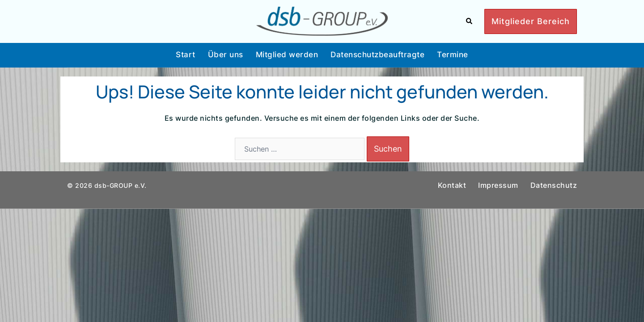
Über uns (226, 55)
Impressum (498, 185)
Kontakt (452, 185)
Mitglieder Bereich (531, 21)
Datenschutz (554, 185)
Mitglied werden (287, 55)
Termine (453, 55)
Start (186, 55)
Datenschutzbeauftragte (377, 55)
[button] (470, 21)
